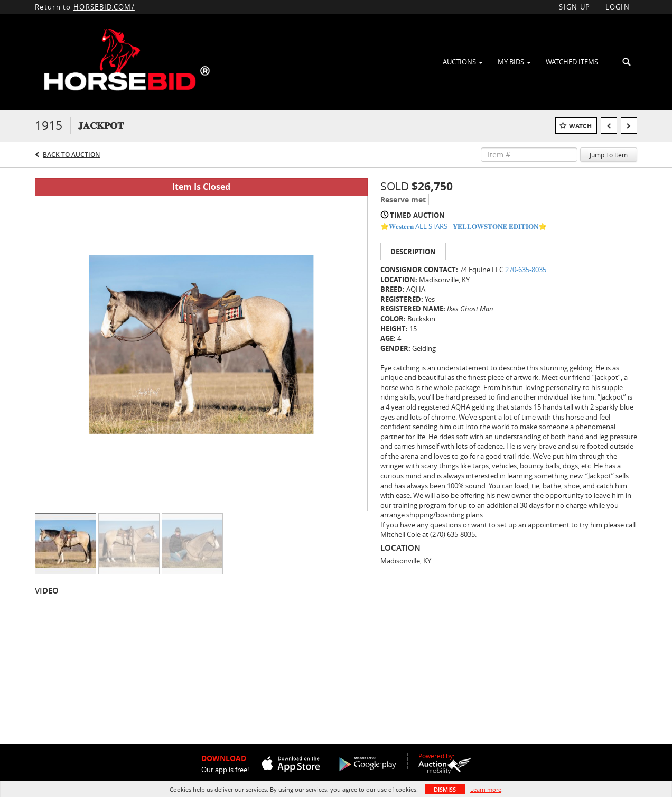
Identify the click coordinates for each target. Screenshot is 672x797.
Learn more (486, 789)
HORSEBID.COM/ (104, 7)
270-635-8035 (526, 270)
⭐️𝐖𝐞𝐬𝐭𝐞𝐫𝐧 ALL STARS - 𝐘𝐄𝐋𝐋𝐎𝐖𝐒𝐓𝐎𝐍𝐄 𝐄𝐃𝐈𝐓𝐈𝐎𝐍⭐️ (464, 226)
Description (413, 252)
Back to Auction (71, 155)
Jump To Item (609, 155)
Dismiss (445, 789)
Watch (580, 126)
